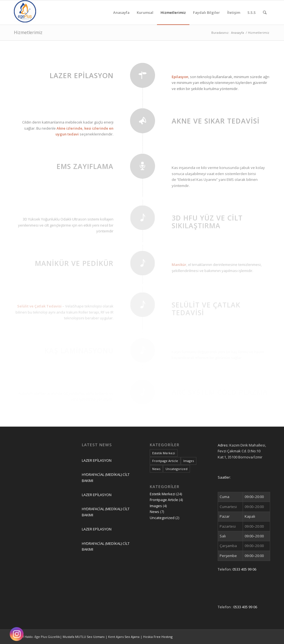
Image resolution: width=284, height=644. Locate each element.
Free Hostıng (163, 637)
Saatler (224, 477)
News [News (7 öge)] (156, 469)
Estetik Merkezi (163, 494)
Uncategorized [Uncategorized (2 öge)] (177, 469)
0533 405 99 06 (244, 569)
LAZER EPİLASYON (97, 460)
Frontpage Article (164, 500)
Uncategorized (162, 518)
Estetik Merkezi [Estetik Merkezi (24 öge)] (164, 453)
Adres (223, 445)
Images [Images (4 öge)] (189, 461)
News (154, 512)
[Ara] (265, 12)
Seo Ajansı (132, 637)
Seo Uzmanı (96, 637)
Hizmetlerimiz (28, 32)
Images (156, 506)
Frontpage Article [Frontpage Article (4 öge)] (165, 461)
